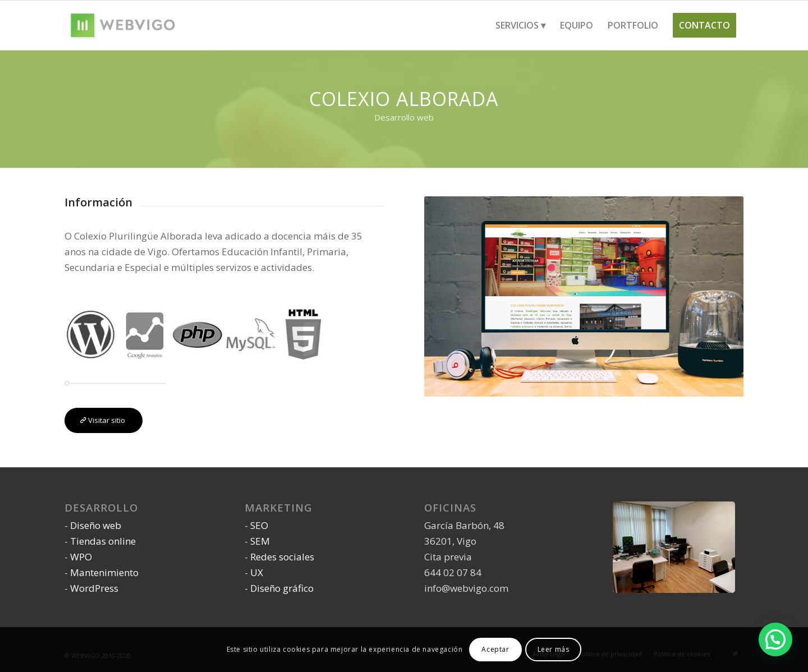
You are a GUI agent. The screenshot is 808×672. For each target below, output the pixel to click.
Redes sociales (282, 557)
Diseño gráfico (282, 588)
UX (257, 572)
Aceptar (495, 649)
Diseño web (96, 525)
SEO (259, 525)
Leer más (554, 649)
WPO (81, 557)
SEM (260, 541)
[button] (775, 639)
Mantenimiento (104, 572)
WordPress (94, 588)
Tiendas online (103, 541)
